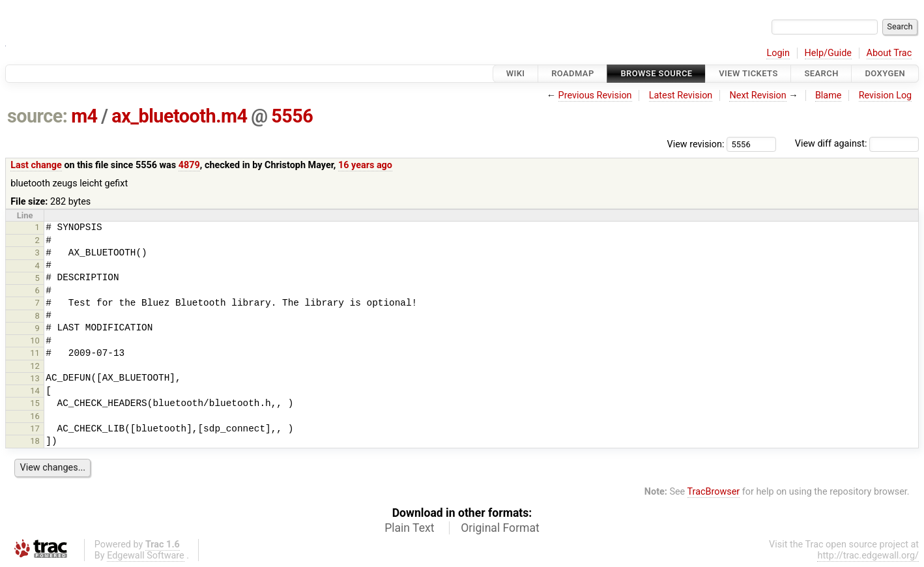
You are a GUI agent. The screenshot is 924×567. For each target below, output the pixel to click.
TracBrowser (714, 492)
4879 (189, 165)
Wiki (516, 73)
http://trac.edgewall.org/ (868, 556)
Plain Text (409, 528)
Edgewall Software (146, 556)
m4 (84, 116)
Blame (829, 95)
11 (35, 353)
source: (37, 116)
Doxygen (885, 73)
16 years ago (365, 165)
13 (35, 378)
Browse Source (656, 73)
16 (35, 416)
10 (35, 341)
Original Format (500, 528)
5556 (292, 116)
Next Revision (758, 95)
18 (35, 441)
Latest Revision (681, 95)
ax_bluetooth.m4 (179, 116)
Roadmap (573, 73)
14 (35, 391)
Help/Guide (828, 53)
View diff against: (857, 144)
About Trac (889, 53)
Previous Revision (595, 95)
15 (35, 403)
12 (35, 366)
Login (778, 53)
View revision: (696, 144)
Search (821, 73)
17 (35, 429)
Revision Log (886, 95)
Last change (36, 165)
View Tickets (748, 73)
